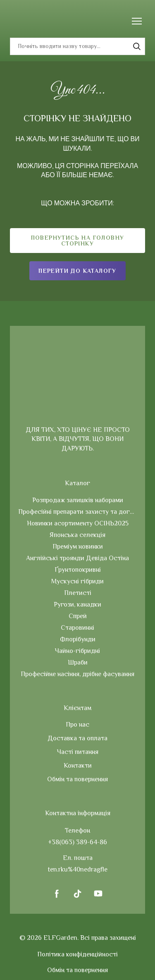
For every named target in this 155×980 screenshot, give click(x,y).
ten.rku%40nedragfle (78, 869)
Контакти (78, 766)
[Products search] (77, 46)
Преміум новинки (78, 547)
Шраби (78, 662)
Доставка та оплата (77, 738)
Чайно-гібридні (77, 651)
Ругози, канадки (77, 604)
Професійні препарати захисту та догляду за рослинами (77, 512)
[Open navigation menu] (137, 21)
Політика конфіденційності (77, 954)
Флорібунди (78, 639)
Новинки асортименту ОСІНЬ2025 (78, 523)
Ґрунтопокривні (78, 570)
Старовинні (77, 628)
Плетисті (78, 593)
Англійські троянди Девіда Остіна (77, 558)
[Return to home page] (30, 21)
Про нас (77, 725)
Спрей (78, 616)
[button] (137, 46)
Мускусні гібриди (77, 581)
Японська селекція (77, 535)
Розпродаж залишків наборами (78, 500)
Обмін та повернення (77, 779)
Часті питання (78, 752)
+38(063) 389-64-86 (77, 842)
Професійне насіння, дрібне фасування (77, 674)
